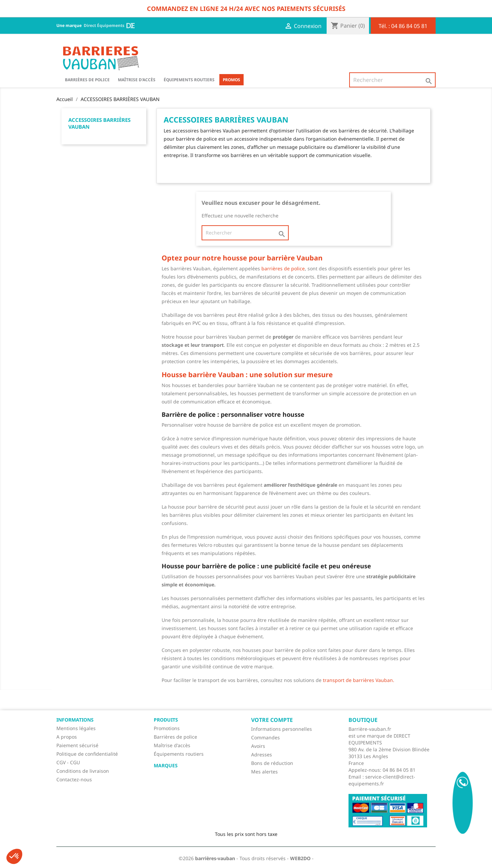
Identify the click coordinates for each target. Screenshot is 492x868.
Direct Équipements (109, 26)
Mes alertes (264, 772)
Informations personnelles (282, 729)
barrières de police (283, 268)
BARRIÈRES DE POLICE (87, 80)
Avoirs (258, 746)
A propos (67, 737)
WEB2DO (300, 858)
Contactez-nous (74, 779)
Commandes (265, 737)
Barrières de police (175, 737)
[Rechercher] (392, 80)
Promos (231, 80)
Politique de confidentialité (87, 754)
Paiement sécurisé (77, 745)
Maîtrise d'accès (137, 80)
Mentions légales (76, 728)
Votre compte (272, 720)
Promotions (167, 728)
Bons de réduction (272, 763)
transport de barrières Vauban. (358, 680)
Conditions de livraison (83, 771)
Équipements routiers (189, 80)
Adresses (262, 755)
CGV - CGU (68, 762)
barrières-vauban (215, 858)
